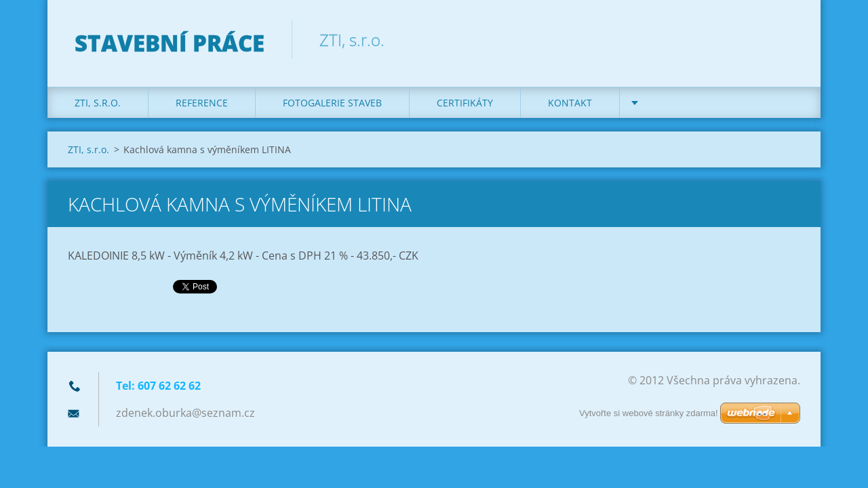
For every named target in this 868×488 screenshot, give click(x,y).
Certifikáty (465, 103)
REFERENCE (202, 103)
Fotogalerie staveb (332, 103)
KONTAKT (570, 103)
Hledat (785, 39)
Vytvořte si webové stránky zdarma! (649, 413)
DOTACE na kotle (690, 103)
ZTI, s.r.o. (98, 103)
